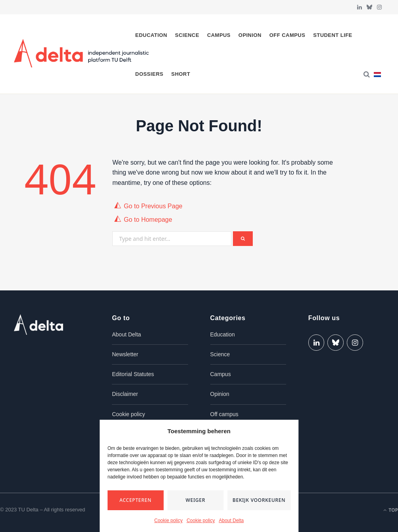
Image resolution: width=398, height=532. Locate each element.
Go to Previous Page (153, 206)
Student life (333, 35)
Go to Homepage (148, 220)
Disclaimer (125, 394)
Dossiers (149, 74)
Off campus (287, 35)
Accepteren (136, 500)
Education (151, 35)
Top (391, 510)
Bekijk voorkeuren (259, 500)
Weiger (196, 500)
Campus (219, 35)
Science (187, 35)
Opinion (250, 35)
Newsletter (125, 354)
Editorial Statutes (133, 374)
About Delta (232, 520)
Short (181, 74)
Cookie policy (168, 520)
